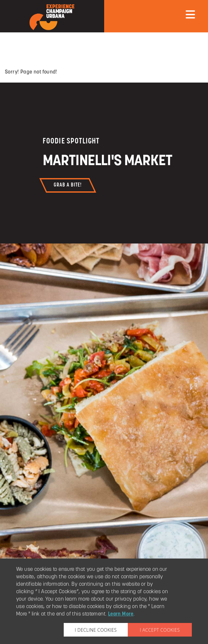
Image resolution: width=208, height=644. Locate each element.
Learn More (121, 614)
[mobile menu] (190, 15)
